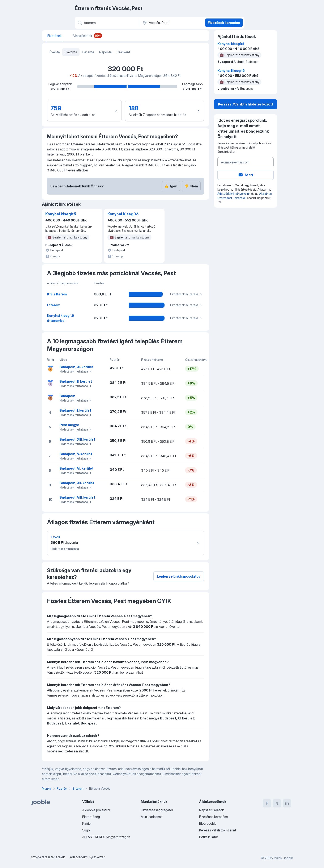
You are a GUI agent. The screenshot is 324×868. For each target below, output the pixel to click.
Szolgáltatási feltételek (48, 857)
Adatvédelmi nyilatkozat (87, 857)
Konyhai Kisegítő (123, 214)
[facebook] (267, 803)
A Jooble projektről (96, 810)
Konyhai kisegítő (61, 214)
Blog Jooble (208, 823)
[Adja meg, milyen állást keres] (106, 23)
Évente (55, 52)
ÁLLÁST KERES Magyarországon (106, 837)
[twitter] (277, 803)
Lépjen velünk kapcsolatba (179, 576)
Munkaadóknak (152, 817)
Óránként (123, 52)
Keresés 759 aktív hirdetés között (246, 104)
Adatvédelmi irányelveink (234, 194)
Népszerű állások (212, 810)
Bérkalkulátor (209, 837)
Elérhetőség (91, 817)
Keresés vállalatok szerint (218, 830)
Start (246, 175)
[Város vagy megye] (172, 23)
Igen (171, 186)
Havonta (71, 52)
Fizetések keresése (224, 23)
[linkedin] (287, 803)
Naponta (105, 52)
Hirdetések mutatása (187, 294)
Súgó (86, 830)
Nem (191, 186)
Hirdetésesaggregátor (157, 810)
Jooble (288, 858)
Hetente (88, 52)
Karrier (87, 823)
